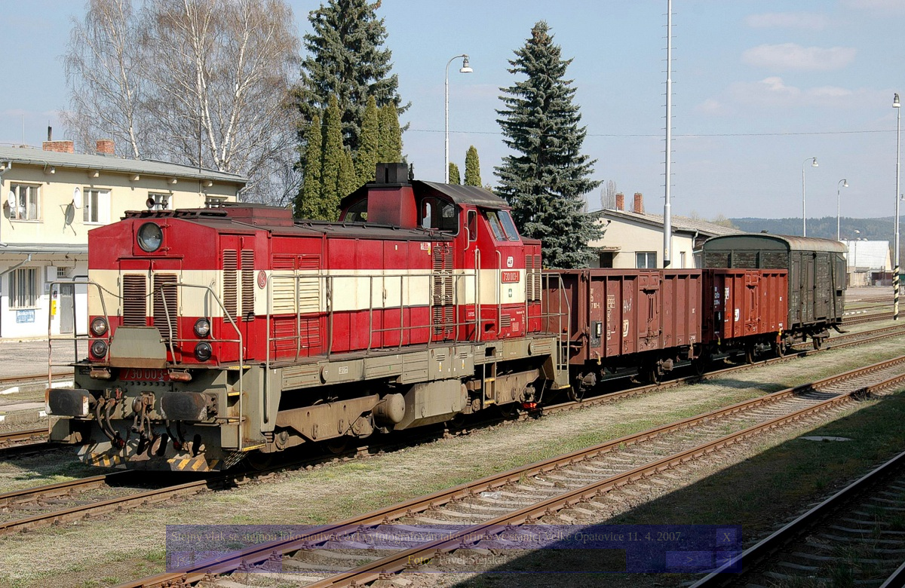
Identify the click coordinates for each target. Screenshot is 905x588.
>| (726, 560)
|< (181, 560)
